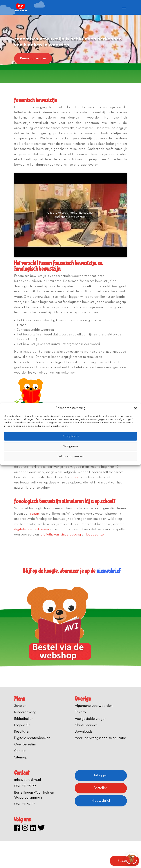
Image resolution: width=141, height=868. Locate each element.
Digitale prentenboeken (32, 738)
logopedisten (96, 535)
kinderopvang (71, 535)
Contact (20, 751)
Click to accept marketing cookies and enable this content (70, 215)
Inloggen (101, 775)
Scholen (20, 706)
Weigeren (70, 446)
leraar (74, 477)
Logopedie (22, 725)
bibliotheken (50, 535)
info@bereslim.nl (28, 780)
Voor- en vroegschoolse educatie (100, 738)
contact (35, 514)
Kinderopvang (25, 712)
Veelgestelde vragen (91, 719)
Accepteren (71, 436)
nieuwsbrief (108, 571)
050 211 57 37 (25, 804)
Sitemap (21, 758)
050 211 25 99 (25, 786)
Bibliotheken (24, 719)
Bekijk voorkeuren (70, 456)
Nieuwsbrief (101, 801)
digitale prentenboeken (31, 529)
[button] (135, 408)
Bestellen (101, 788)
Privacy (80, 712)
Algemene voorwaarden (94, 706)
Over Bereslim (25, 745)
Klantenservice (86, 725)
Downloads (84, 732)
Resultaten (22, 732)
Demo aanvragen (33, 59)
